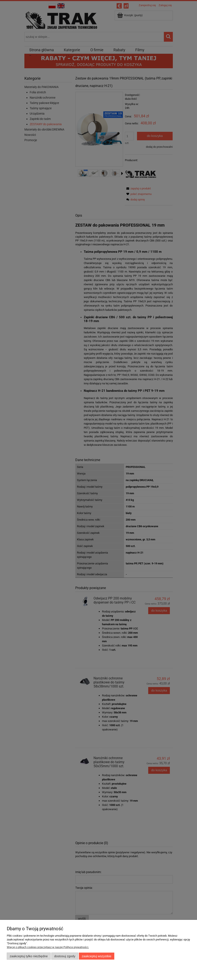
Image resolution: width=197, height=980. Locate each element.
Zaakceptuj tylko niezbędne (29, 956)
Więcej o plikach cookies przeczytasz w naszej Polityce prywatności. (48, 947)
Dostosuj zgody (65, 956)
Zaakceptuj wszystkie (97, 956)
